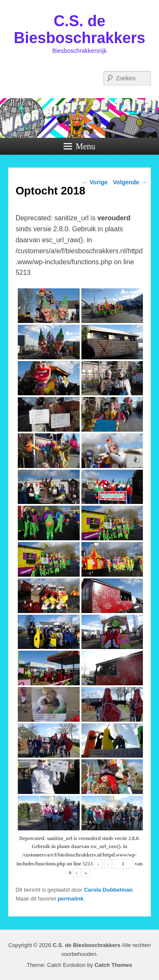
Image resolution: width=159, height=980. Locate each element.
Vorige (95, 182)
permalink (71, 899)
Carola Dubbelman (108, 890)
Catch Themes (113, 965)
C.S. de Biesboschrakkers (79, 29)
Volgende (130, 182)
